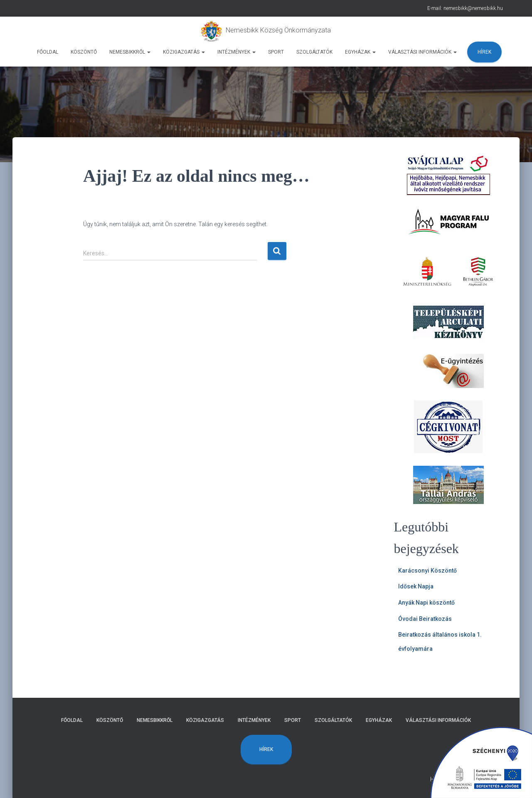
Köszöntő (84, 52)
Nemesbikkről (130, 52)
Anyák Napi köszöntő (426, 603)
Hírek (484, 52)
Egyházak (360, 52)
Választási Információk (422, 52)
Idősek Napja (416, 586)
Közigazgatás (184, 52)
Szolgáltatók (314, 52)
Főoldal (48, 52)
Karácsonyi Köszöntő (427, 571)
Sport (276, 52)
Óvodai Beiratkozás (425, 619)
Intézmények (236, 52)
